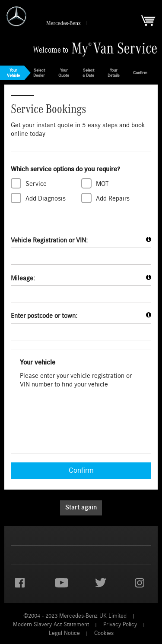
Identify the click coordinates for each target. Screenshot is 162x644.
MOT (102, 183)
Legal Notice (64, 633)
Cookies (104, 633)
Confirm (81, 470)
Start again (81, 507)
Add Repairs (113, 198)
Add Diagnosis (46, 198)
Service (36, 183)
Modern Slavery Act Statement (51, 624)
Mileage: (23, 278)
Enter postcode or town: (44, 316)
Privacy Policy (120, 624)
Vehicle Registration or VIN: (49, 240)
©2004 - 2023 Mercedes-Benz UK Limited (75, 616)
